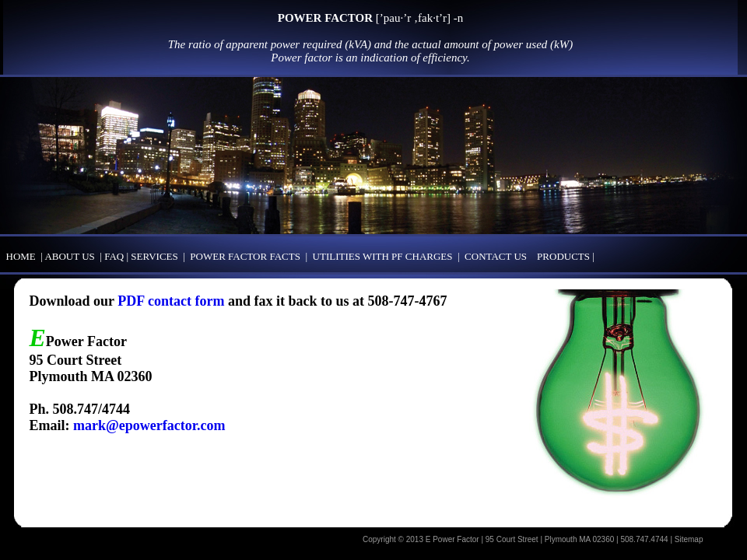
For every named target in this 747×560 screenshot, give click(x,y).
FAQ (115, 256)
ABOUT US (69, 256)
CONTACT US (496, 256)
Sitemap (689, 539)
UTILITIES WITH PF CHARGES (383, 256)
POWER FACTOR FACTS (245, 256)
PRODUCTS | (570, 256)
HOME (21, 256)
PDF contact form (171, 301)
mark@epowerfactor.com (149, 425)
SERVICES (154, 256)
